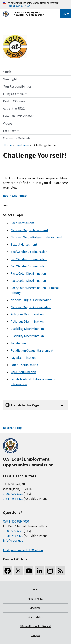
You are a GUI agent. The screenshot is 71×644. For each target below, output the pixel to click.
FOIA (36, 589)
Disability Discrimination (27, 329)
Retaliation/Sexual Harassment (32, 350)
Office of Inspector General (35, 626)
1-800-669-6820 (13, 494)
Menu (66, 14)
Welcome (23, 145)
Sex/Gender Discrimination (29, 252)
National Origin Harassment (29, 230)
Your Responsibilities (17, 86)
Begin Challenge (15, 196)
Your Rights (11, 79)
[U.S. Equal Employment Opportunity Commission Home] (27, 14)
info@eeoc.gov (13, 540)
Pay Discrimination (23, 358)
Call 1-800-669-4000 (16, 521)
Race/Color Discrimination (28, 273)
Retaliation (18, 343)
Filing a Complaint (15, 94)
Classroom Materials (17, 138)
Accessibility (36, 617)
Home (8, 145)
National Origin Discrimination (31, 300)
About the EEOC (14, 109)
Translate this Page (25, 405)
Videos (8, 123)
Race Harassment (22, 223)
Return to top (12, 428)
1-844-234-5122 (13, 499)
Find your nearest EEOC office (23, 550)
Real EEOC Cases (14, 101)
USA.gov (36, 635)
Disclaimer (35, 608)
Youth (7, 72)
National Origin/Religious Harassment (36, 237)
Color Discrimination (24, 365)
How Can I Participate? (18, 116)
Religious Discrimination (27, 314)
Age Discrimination (23, 372)
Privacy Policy (35, 599)
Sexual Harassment (24, 245)
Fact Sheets (11, 131)
